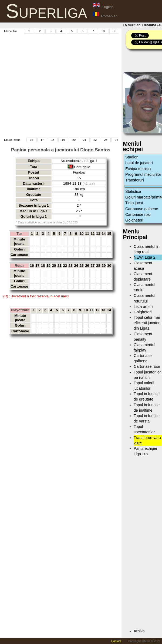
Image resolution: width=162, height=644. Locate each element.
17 (42, 140)
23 (106, 140)
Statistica (133, 191)
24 (116, 140)
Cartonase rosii (138, 214)
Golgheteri (134, 220)
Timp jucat (134, 203)
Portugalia (82, 167)
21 (85, 140)
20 (74, 140)
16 (32, 140)
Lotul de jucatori (139, 163)
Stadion (132, 157)
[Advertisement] (51, 85)
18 (53, 140)
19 (63, 140)
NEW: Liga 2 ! (146, 257)
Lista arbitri (143, 307)
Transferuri (135, 180)
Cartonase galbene (142, 209)
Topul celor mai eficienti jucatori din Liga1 (147, 323)
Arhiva (139, 631)
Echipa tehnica (138, 169)
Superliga (47, 11)
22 (95, 140)
